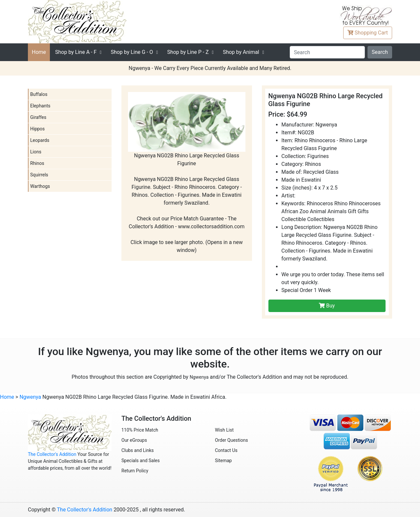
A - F (76, 52)
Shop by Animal (241, 52)
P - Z (188, 52)
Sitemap (223, 461)
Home (39, 52)
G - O (132, 52)
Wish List (224, 430)
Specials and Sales (141, 461)
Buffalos (39, 94)
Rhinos (37, 163)
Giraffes (38, 117)
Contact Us (226, 450)
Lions (36, 152)
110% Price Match (140, 430)
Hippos (37, 129)
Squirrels (39, 175)
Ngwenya (199, 377)
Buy (327, 306)
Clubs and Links (138, 450)
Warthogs (40, 186)
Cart (368, 33)
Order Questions (231, 440)
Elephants (40, 106)
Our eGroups (134, 440)
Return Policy (135, 471)
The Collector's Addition (52, 454)
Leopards (40, 140)
